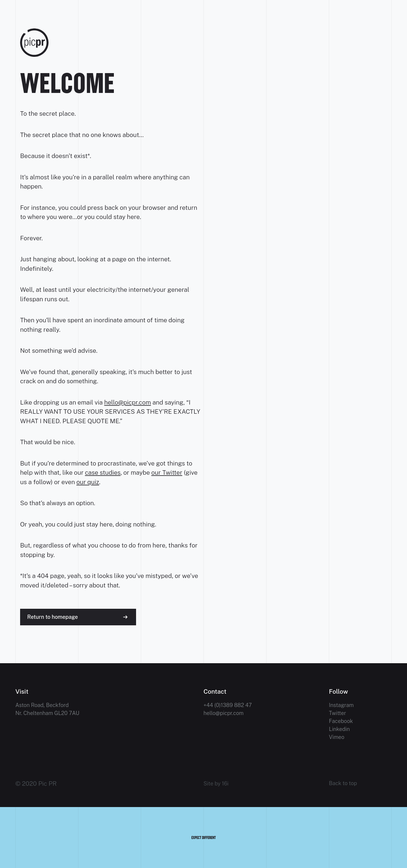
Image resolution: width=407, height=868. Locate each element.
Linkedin (339, 729)
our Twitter (167, 472)
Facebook (341, 721)
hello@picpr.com (127, 402)
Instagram (341, 705)
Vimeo (337, 737)
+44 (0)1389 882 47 (228, 705)
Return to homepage (53, 617)
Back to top (343, 783)
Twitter (337, 713)
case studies (103, 472)
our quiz (88, 482)
